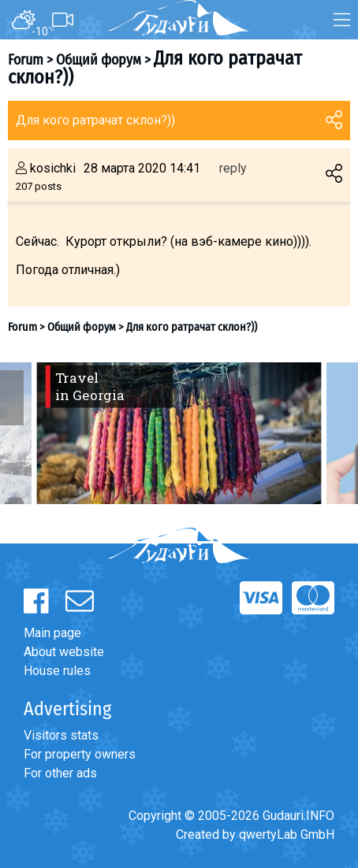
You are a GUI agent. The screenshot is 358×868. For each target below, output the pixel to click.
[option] (179, 433)
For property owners (80, 754)
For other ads (60, 773)
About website (64, 652)
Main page (52, 633)
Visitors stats (61, 735)
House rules (57, 671)
